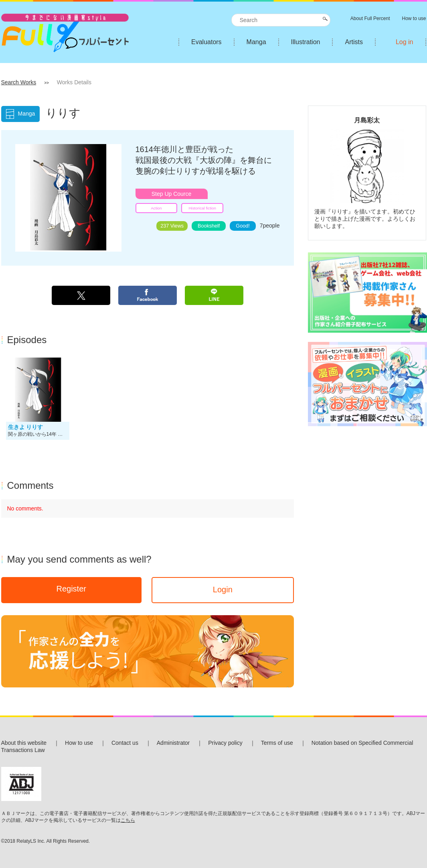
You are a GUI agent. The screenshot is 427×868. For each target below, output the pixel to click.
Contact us (125, 743)
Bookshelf (209, 226)
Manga (256, 42)
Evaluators (206, 42)
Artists (354, 42)
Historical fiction (202, 208)
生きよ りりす (26, 427)
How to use (79, 743)
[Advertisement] (367, 486)
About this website (24, 743)
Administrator (173, 743)
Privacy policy (225, 743)
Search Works (19, 82)
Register (71, 589)
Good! (243, 226)
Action (156, 208)
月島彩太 (367, 120)
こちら (128, 820)
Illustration (306, 42)
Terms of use (277, 743)
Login (223, 590)
